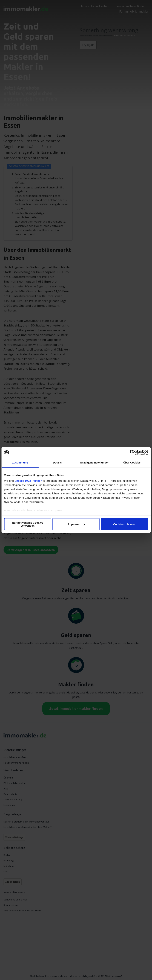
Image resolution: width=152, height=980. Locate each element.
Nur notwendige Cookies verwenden (28, 524)
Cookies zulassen (124, 524)
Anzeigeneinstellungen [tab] (95, 463)
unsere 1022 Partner (28, 481)
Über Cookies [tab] (132, 463)
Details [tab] (57, 463)
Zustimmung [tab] (20, 463)
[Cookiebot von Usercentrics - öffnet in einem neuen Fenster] (132, 452)
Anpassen (76, 524)
